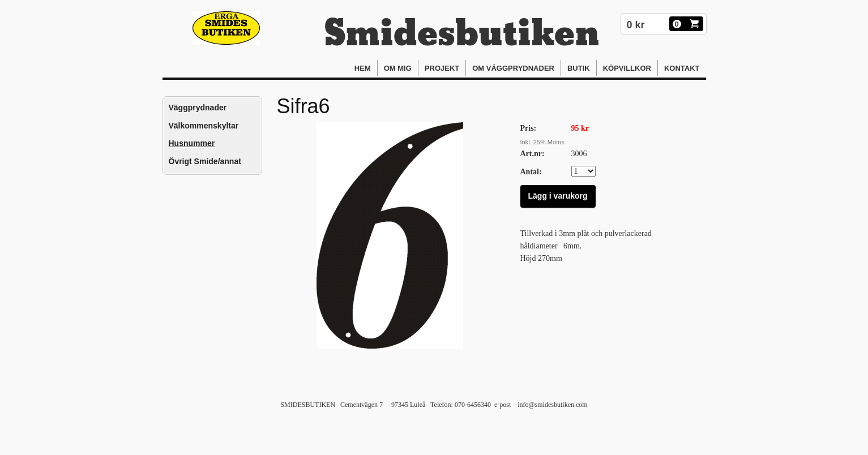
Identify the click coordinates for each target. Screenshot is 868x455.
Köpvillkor (627, 68)
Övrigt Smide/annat (205, 161)
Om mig (398, 68)
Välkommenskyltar (204, 126)
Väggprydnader (198, 108)
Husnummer (192, 143)
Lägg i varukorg (558, 196)
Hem (363, 68)
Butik (579, 68)
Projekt (442, 68)
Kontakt (682, 68)
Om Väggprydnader (513, 68)
